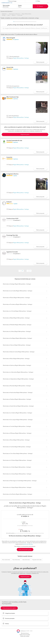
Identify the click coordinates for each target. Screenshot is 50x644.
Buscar (40, 6)
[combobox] (10, 6)
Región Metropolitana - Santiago (21, 61)
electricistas (6, 563)
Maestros (14, 15)
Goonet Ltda (10, 71)
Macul (9, 15)
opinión (15, 179)
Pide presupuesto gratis (25, 553)
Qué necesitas (6, 6)
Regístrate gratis (25, 580)
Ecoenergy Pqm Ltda (12, 239)
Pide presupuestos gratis (9, 611)
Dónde (20, 6)
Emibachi (9, 205)
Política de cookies (25, 639)
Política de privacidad (25, 638)
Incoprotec (9, 161)
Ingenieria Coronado (12, 255)
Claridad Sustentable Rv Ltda (14, 144)
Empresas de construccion (15, 14)
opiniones (16, 43)
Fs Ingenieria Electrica (12, 177)
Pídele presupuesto (40, 65)
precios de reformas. (28, 548)
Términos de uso (25, 637)
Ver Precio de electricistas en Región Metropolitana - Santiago (25, 539)
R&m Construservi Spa (13, 100)
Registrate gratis (25, 138)
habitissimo (4, 14)
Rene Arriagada (11, 41)
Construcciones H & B (12, 222)
